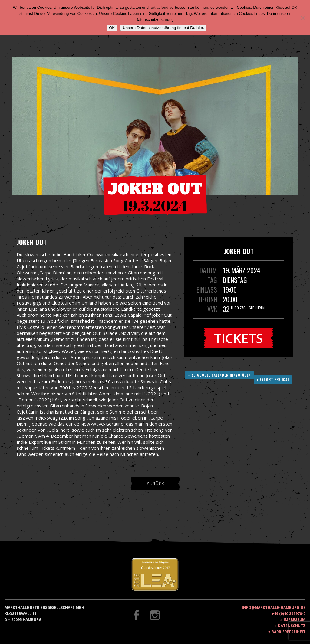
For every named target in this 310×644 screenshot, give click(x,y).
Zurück (155, 483)
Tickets (239, 338)
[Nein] (302, 18)
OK (112, 28)
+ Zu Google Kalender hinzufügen (219, 375)
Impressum (295, 620)
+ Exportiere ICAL (273, 380)
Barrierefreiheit (289, 632)
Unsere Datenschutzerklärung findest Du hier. (163, 28)
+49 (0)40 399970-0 (289, 614)
